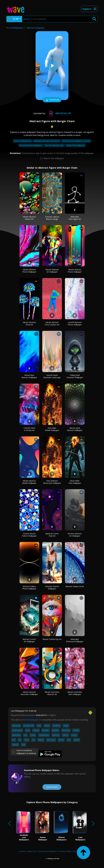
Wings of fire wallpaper (76, 145)
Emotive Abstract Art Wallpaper (75, 535)
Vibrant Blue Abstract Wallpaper (29, 376)
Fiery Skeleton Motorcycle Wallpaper (52, 482)
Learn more (52, 787)
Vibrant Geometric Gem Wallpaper (75, 693)
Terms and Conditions (47, 851)
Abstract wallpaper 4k (23, 141)
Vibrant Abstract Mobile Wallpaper (29, 482)
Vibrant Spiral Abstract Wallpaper (75, 429)
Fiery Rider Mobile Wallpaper (52, 429)
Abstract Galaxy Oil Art (75, 586)
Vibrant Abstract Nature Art (29, 218)
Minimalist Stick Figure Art (75, 218)
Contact (22, 851)
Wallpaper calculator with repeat (47, 141)
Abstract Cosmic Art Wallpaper (29, 640)
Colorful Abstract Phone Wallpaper (75, 324)
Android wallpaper (30, 720)
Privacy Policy (65, 851)
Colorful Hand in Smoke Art (29, 429)
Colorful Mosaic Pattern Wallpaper (29, 535)
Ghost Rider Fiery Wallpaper (75, 482)
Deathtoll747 (59, 113)
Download (52, 100)
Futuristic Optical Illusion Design (52, 218)
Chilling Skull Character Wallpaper (75, 376)
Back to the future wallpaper (31, 145)
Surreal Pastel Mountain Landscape (52, 376)
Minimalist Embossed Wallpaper (75, 640)
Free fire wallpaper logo (54, 145)
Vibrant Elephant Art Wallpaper (52, 271)
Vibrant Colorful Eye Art (52, 639)
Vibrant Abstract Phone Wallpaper (29, 271)
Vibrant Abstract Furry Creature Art (52, 324)
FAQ (75, 851)
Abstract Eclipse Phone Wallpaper (29, 588)
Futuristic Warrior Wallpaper (52, 588)
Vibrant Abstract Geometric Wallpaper (29, 693)
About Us (32, 851)
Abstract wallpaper (36, 28)
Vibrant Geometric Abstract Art (52, 693)
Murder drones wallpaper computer (76, 141)
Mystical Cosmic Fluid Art (52, 535)
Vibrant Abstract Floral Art (29, 324)
